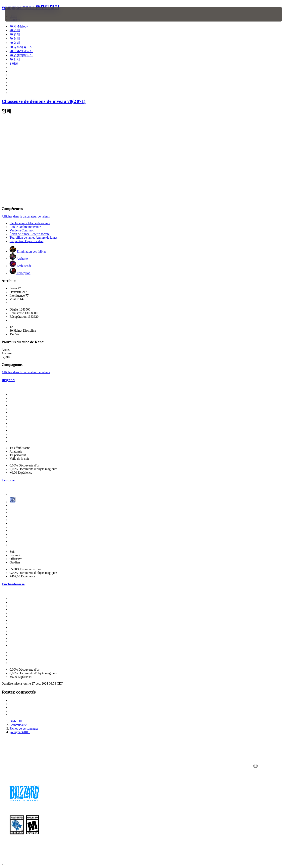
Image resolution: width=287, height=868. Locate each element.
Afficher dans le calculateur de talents (26, 216)
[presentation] (20, 14)
